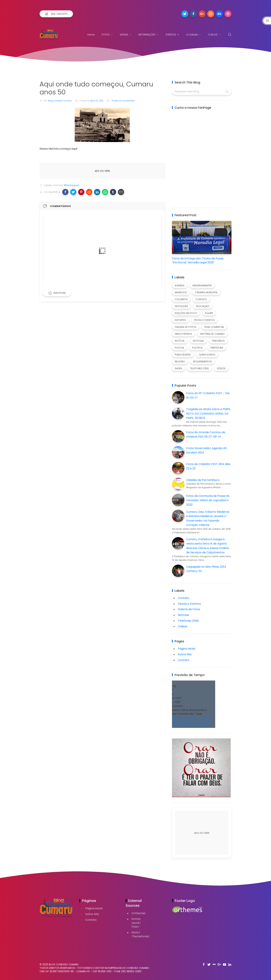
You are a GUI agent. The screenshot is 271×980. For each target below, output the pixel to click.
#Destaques (72, 185)
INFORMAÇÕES (149, 35)
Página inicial (186, 649)
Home (91, 35)
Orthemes (139, 913)
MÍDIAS (126, 35)
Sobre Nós (185, 654)
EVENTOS (173, 35)
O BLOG (215, 35)
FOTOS (107, 35)
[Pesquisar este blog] (202, 91)
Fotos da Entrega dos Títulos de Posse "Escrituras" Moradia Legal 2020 (198, 260)
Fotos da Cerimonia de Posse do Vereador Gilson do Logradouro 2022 (208, 500)
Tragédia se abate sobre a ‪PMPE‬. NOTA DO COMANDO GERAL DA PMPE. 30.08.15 (208, 414)
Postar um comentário (123, 101)
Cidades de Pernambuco (203, 480)
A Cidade (194, 35)
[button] (65, 192)
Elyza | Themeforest (141, 934)
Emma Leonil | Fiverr (136, 923)
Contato (184, 660)
